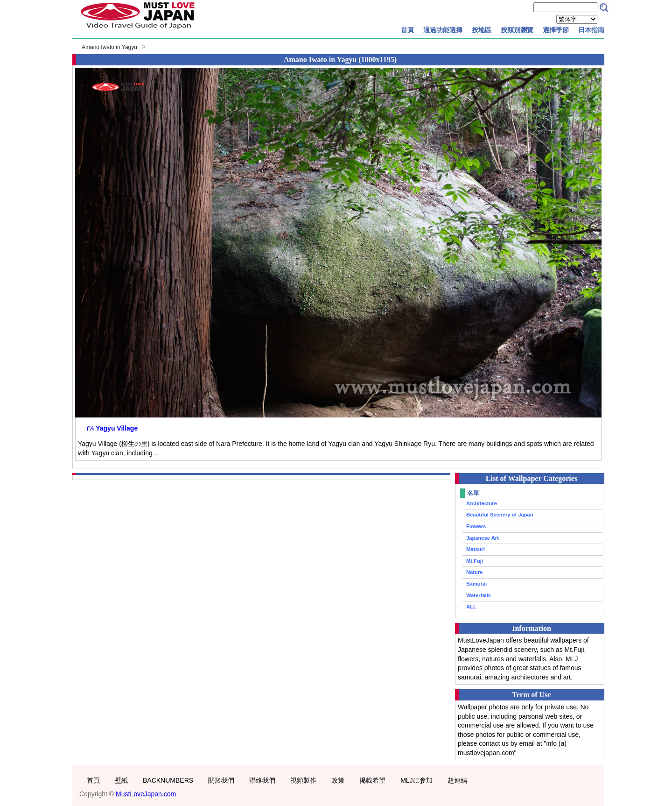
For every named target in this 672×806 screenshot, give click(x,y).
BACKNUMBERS (168, 780)
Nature (474, 572)
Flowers (476, 526)
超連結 (457, 780)
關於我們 (221, 780)
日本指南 (591, 30)
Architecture (482, 503)
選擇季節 (556, 30)
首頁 (407, 30)
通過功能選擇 (443, 30)
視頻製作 (303, 780)
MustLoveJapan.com (146, 794)
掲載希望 (372, 780)
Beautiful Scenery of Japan (500, 515)
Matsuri (476, 549)
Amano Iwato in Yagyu (109, 47)
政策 (338, 780)
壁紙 (121, 780)
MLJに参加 (416, 780)
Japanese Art (483, 538)
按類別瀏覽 (517, 30)
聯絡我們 (262, 780)
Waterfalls (479, 595)
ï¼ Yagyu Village (112, 428)
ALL (471, 607)
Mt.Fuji (475, 561)
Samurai (476, 584)
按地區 (482, 30)
